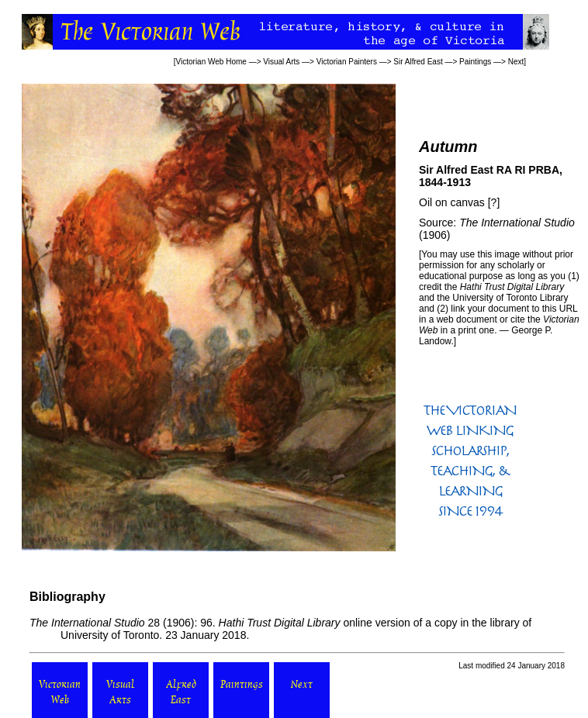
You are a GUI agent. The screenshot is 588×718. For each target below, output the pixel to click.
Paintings (475, 62)
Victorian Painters (347, 62)
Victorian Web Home (211, 62)
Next (516, 62)
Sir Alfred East (418, 62)
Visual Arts (281, 62)
